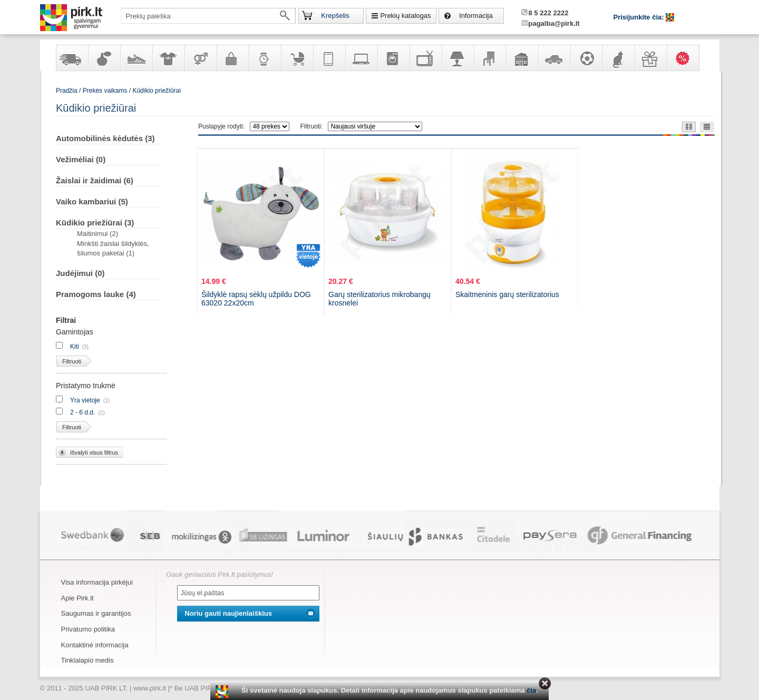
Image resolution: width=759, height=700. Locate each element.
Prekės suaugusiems (200, 58)
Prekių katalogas (405, 16)
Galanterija (232, 58)
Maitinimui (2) (98, 234)
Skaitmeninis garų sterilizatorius (507, 294)
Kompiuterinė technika (361, 58)
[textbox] (208, 16)
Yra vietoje (85, 400)
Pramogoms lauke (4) (96, 294)
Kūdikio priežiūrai (156, 91)
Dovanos (650, 58)
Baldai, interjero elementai (490, 58)
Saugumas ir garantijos (96, 613)
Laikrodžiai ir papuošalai (265, 58)
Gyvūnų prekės (618, 58)
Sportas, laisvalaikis (586, 58)
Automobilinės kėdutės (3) (105, 138)
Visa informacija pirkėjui (97, 582)
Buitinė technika (393, 58)
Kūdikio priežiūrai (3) (95, 223)
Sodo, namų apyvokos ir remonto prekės (522, 58)
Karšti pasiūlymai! (686, 58)
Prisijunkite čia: (640, 17)
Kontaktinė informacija (95, 645)
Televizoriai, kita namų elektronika (425, 58)
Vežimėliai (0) (81, 159)
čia (531, 690)
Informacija (476, 16)
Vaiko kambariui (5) (92, 201)
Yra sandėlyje (72, 58)
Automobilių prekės (554, 58)
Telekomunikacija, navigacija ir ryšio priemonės (329, 58)
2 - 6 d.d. (82, 412)
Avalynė (136, 58)
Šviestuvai (458, 58)
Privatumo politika (88, 629)
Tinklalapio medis (87, 660)
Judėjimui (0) (80, 273)
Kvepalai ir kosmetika (104, 58)
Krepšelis (335, 16)
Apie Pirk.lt (77, 598)
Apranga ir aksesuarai (168, 58)
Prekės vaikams (297, 58)
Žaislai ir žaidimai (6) (95, 180)
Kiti (75, 347)
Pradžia (67, 91)
